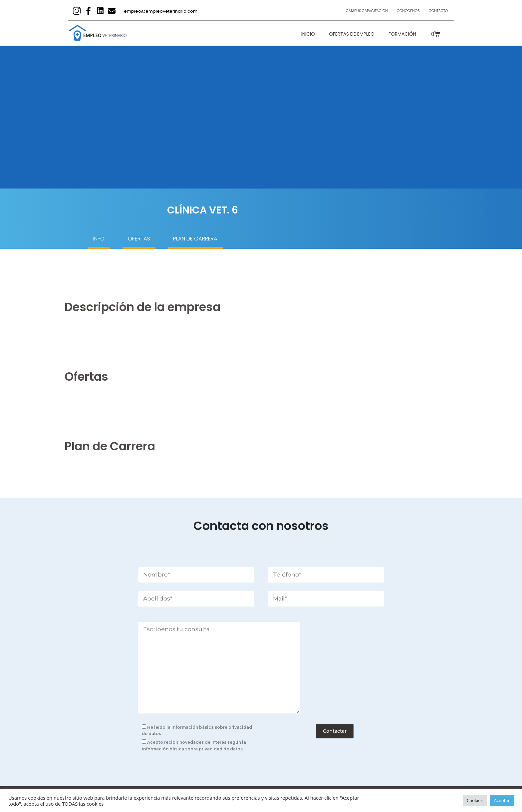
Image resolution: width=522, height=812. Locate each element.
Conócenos (398, 11)
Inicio (308, 34)
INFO (101, 240)
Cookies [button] (475, 800)
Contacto (435, 11)
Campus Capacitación (349, 11)
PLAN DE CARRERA (226, 240)
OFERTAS (154, 240)
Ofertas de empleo (352, 34)
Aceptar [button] (502, 800)
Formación (402, 34)
